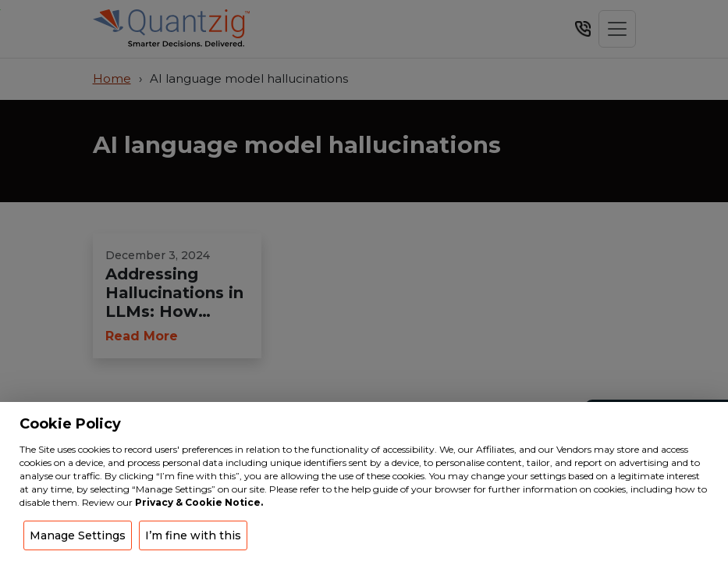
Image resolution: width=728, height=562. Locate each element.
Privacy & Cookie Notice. (199, 502)
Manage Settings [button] (78, 535)
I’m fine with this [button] (193, 535)
